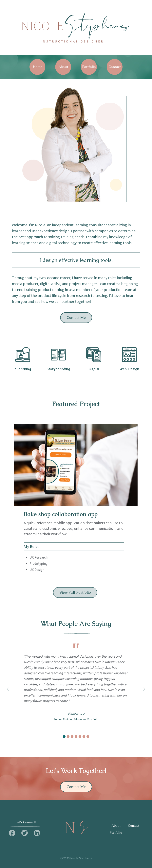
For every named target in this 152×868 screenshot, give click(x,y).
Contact (134, 826)
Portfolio (116, 833)
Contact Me (76, 317)
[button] (8, 689)
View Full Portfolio (75, 592)
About (116, 826)
